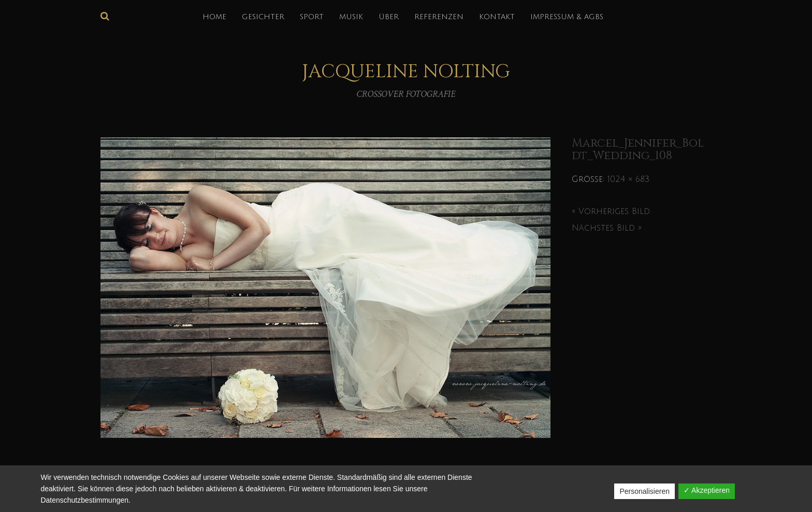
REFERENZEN (439, 17)
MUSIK (351, 17)
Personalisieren (644, 491)
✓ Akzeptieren (707, 490)
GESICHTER (263, 17)
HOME (214, 17)
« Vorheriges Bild (611, 211)
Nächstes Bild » (607, 228)
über (389, 17)
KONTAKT (497, 17)
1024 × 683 (628, 179)
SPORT (312, 17)
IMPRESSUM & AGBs (567, 17)
